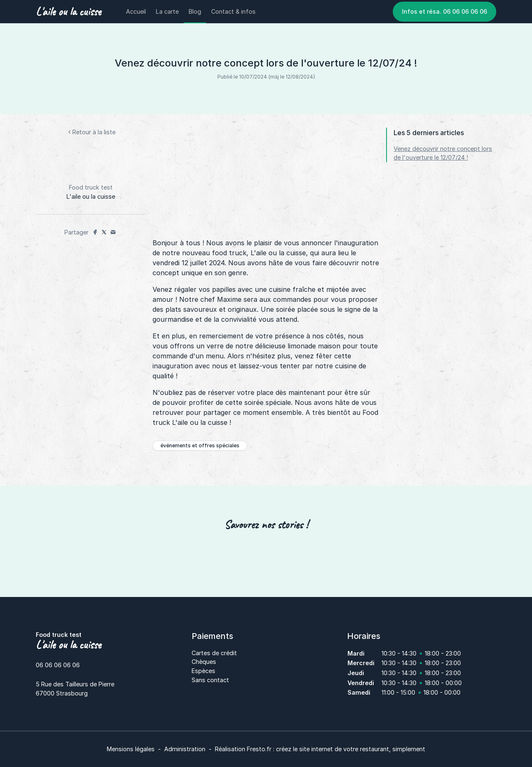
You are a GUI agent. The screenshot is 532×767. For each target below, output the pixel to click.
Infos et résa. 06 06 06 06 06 (445, 11)
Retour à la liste (91, 132)
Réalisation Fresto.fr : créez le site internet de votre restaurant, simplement (320, 749)
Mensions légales (131, 749)
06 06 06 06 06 (58, 665)
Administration (185, 749)
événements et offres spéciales (200, 445)
